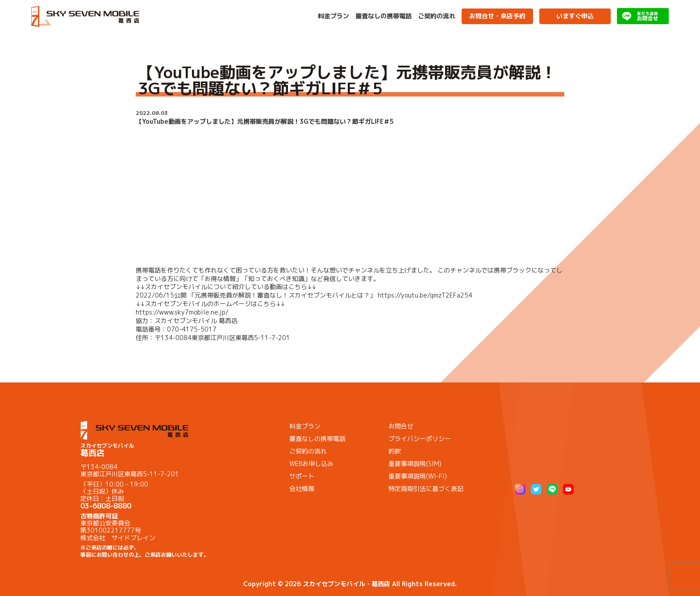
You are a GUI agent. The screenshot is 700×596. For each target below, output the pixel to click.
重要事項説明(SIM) (415, 464)
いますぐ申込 (575, 16)
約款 (395, 451)
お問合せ (401, 426)
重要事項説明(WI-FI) (418, 476)
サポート (302, 476)
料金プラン (333, 16)
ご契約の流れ (437, 16)
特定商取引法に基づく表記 (426, 489)
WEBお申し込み (311, 464)
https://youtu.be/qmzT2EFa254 (425, 295)
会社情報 (302, 489)
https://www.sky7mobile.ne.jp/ (182, 312)
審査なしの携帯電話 (383, 16)
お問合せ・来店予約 (497, 16)
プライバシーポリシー (420, 439)
